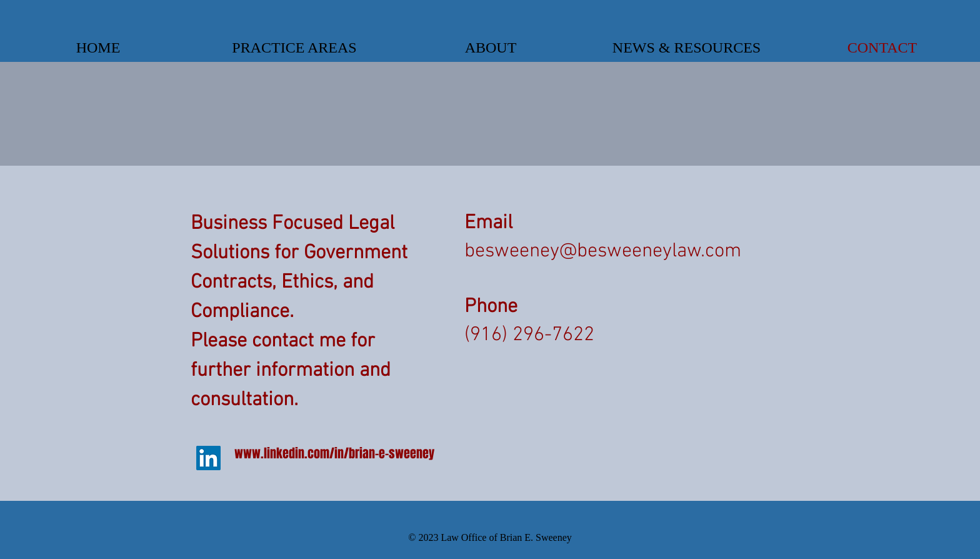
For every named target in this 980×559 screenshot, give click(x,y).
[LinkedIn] (208, 458)
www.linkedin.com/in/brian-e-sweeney (334, 453)
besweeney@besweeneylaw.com (603, 251)
